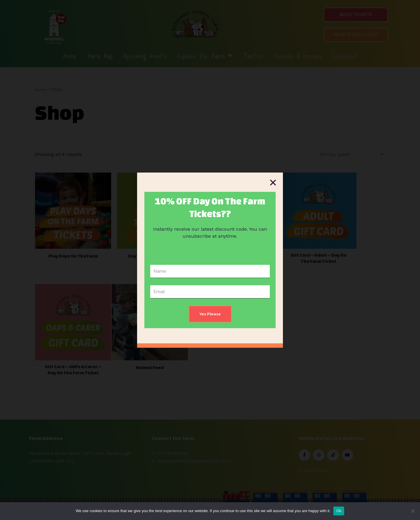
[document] (210, 260)
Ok (339, 511)
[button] (273, 182)
